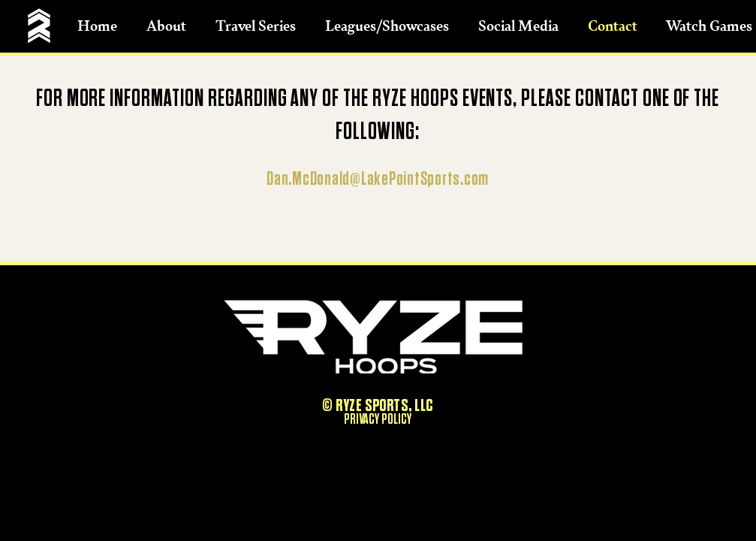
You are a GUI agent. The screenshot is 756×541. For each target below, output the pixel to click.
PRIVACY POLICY (378, 419)
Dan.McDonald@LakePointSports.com (378, 179)
